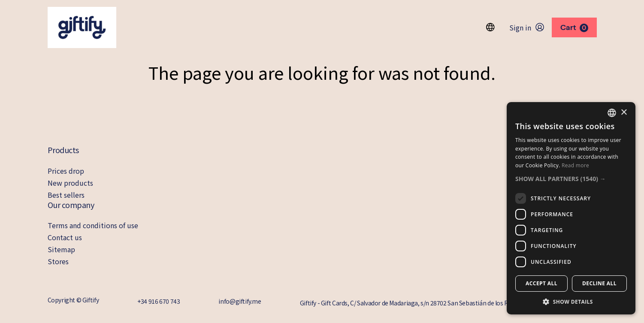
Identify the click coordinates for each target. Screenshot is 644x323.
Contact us (65, 237)
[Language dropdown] (490, 27)
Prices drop (66, 171)
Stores (58, 261)
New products (70, 183)
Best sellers (66, 195)
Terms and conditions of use (93, 225)
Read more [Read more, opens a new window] (575, 165)
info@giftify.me (240, 301)
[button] (571, 179)
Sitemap (61, 249)
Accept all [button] (541, 283)
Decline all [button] (599, 283)
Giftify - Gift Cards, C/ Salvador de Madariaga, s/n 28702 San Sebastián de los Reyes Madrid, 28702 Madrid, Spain (448, 303)
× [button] (624, 113)
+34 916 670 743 (159, 301)
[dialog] (571, 208)
